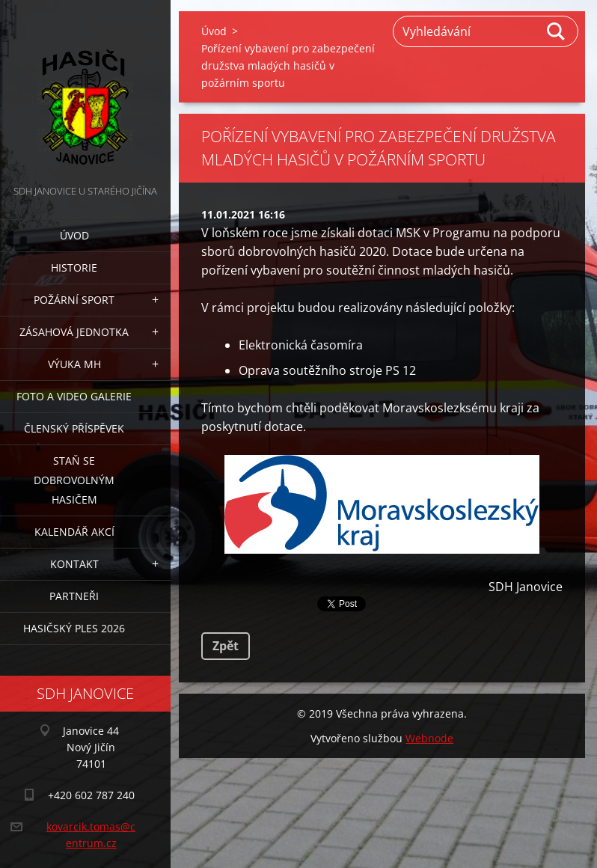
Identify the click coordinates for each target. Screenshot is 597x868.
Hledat (557, 31)
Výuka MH (74, 364)
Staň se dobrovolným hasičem (74, 480)
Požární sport (74, 300)
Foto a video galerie (74, 396)
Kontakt (74, 564)
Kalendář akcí (74, 532)
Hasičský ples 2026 (74, 628)
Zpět (226, 646)
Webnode (429, 738)
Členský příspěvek (74, 428)
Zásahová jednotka (74, 332)
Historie (74, 268)
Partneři (74, 596)
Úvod (74, 235)
